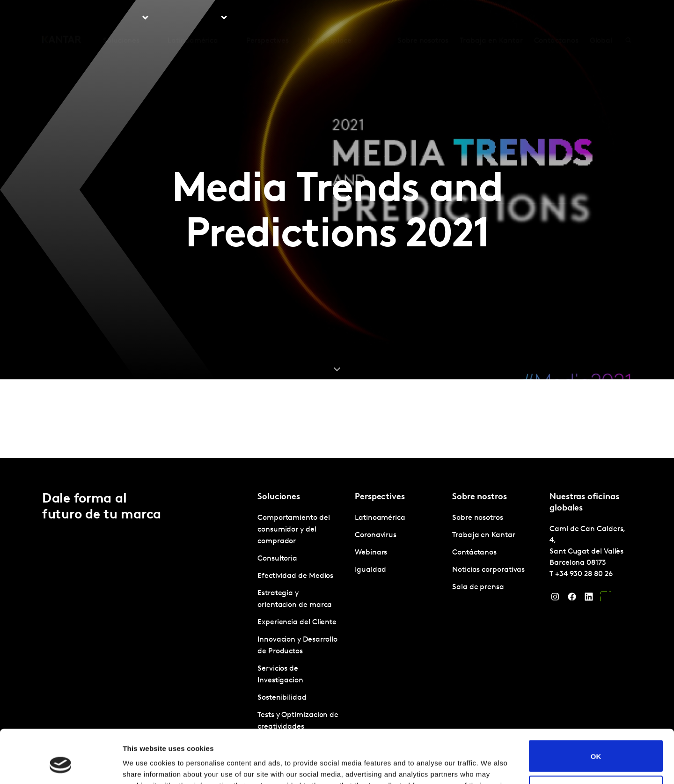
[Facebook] (572, 599)
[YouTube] (606, 599)
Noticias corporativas (488, 570)
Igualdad (370, 570)
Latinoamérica (380, 518)
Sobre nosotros (423, 18)
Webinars (371, 553)
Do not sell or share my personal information (596, 746)
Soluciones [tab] (121, 18)
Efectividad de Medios (295, 576)
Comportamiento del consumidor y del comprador (294, 530)
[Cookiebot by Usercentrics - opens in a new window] (61, 766)
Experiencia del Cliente (297, 622)
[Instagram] (555, 599)
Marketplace (330, 18)
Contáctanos (556, 18)
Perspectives (267, 18)
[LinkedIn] (589, 599)
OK (596, 710)
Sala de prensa (478, 587)
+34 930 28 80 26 (584, 574)
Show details (144, 766)
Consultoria (277, 559)
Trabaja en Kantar (491, 18)
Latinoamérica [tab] (193, 18)
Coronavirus (376, 535)
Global (601, 18)
